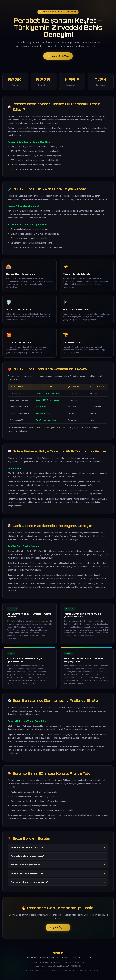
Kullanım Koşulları (47, 960)
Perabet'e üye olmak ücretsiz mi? (58, 850)
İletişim (74, 960)
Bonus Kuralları (85, 960)
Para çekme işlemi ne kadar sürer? (58, 858)
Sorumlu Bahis (62, 960)
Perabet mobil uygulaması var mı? (58, 876)
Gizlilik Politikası (31, 960)
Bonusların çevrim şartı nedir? (58, 867)
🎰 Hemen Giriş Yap (58, 57)
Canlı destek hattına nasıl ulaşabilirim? (58, 885)
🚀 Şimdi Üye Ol (58, 929)
